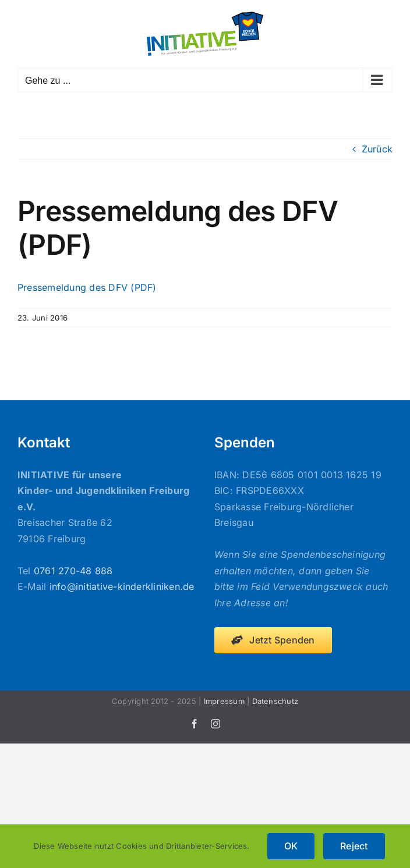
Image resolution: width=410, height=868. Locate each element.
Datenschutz (275, 701)
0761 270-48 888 (73, 571)
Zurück (377, 149)
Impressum (224, 701)
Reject (354, 846)
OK (291, 846)
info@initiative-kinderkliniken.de (122, 586)
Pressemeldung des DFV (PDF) (87, 287)
